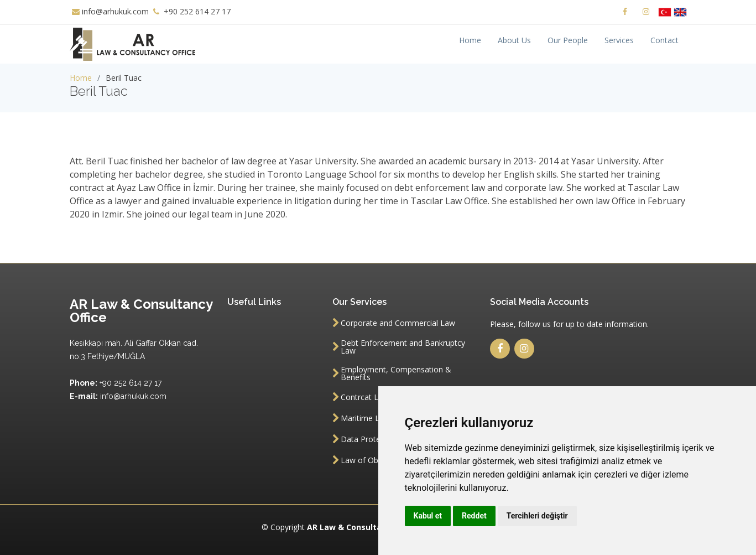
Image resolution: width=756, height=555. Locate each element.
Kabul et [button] (428, 516)
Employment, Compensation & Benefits (396, 374)
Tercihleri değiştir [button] (537, 516)
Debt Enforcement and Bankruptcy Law (403, 347)
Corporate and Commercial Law (398, 323)
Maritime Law (365, 418)
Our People (568, 40)
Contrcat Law (365, 397)
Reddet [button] (474, 516)
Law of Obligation (372, 460)
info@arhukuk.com (115, 11)
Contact (664, 40)
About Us (514, 40)
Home (470, 40)
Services (619, 40)
